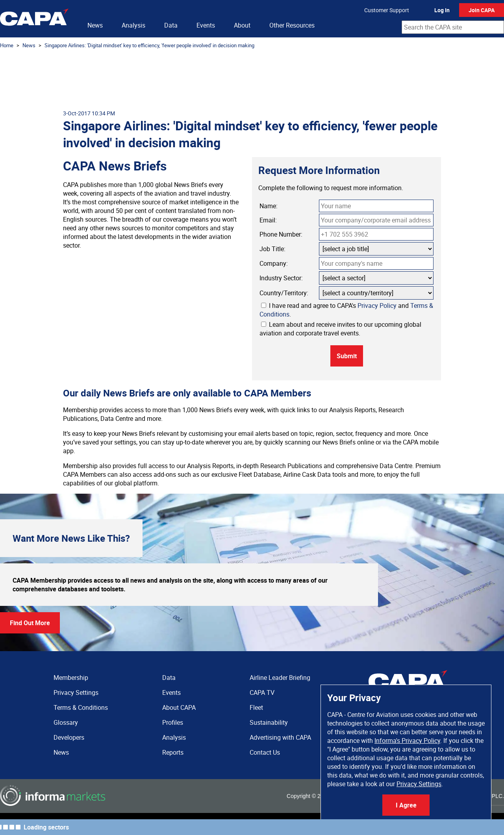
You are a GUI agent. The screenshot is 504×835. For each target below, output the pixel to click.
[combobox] (453, 27)
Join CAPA (482, 10)
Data (171, 25)
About (242, 25)
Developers (69, 737)
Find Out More (30, 623)
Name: (269, 206)
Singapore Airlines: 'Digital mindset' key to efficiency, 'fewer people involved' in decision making (149, 45)
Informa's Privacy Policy (407, 741)
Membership (71, 678)
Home (7, 45)
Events (206, 25)
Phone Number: (281, 234)
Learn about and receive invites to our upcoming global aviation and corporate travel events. (340, 329)
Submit (347, 356)
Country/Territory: (284, 293)
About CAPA (179, 707)
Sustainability (269, 722)
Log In (442, 10)
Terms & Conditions (81, 707)
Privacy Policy (377, 305)
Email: (268, 220)
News (95, 25)
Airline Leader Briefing (280, 678)
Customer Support (387, 10)
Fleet (256, 707)
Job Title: (272, 249)
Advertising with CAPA (280, 737)
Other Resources (292, 25)
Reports (173, 752)
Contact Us (265, 752)
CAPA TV (262, 692)
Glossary (66, 722)
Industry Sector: (281, 278)
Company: (274, 263)
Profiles (173, 722)
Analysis (133, 25)
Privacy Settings (419, 784)
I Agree (406, 805)
